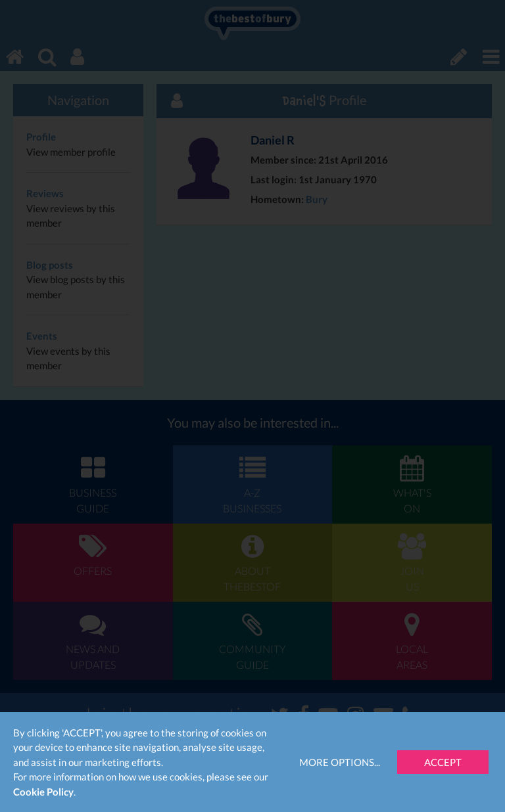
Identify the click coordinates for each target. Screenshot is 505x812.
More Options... (340, 762)
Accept (443, 762)
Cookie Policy (43, 792)
